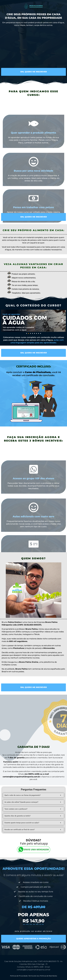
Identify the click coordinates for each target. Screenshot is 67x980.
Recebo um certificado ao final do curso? (19, 830)
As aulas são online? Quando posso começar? (21, 802)
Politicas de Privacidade (19, 976)
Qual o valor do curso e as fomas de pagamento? (22, 795)
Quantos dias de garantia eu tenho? (17, 816)
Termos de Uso (34, 976)
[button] (4, 321)
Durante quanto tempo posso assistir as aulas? (22, 823)
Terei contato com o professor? (16, 809)
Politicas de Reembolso (49, 976)
